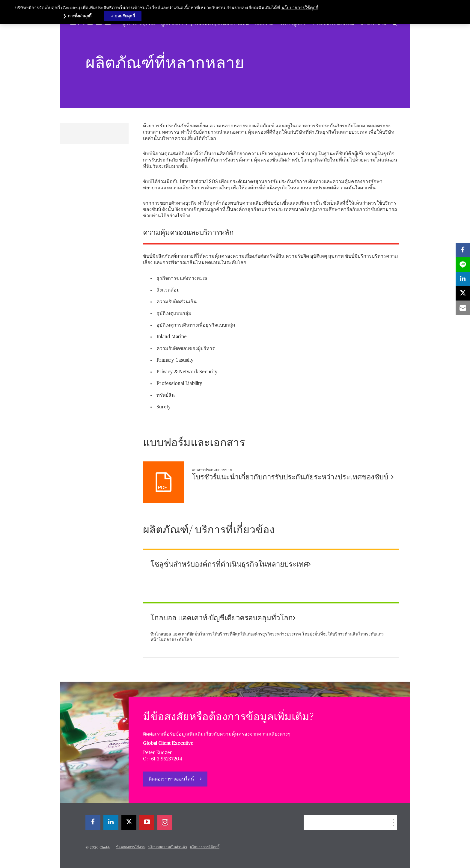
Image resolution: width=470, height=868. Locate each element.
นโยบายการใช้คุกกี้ (205, 847)
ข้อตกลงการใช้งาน (131, 847)
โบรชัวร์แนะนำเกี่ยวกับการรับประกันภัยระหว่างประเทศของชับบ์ (293, 477)
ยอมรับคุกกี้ (125, 16)
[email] (463, 308)
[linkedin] (111, 822)
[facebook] (93, 822)
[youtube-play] (147, 822)
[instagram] (165, 822)
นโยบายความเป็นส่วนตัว (168, 847)
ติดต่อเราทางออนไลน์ (172, 779)
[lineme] (463, 265)
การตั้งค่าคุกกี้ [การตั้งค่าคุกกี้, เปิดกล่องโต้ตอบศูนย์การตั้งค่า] (80, 16)
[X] (129, 822)
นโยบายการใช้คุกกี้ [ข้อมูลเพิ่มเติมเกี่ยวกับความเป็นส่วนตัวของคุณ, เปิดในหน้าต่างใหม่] (300, 8)
